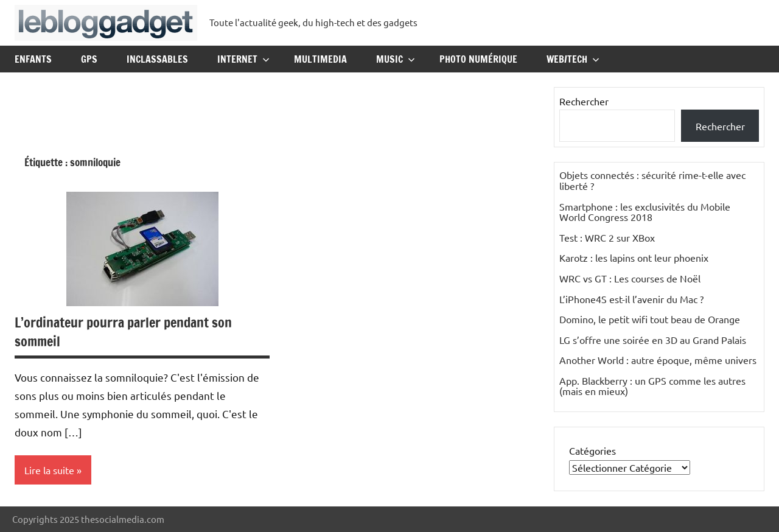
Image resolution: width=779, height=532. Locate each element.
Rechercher (584, 101)
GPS (89, 59)
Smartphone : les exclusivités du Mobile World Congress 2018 (645, 212)
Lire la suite (49, 470)
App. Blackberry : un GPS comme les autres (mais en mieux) (652, 386)
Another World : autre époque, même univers (658, 360)
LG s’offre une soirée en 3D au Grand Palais (653, 340)
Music (396, 59)
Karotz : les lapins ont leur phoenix (634, 257)
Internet (243, 59)
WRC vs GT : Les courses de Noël (630, 278)
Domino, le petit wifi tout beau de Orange (650, 319)
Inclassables (157, 59)
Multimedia (320, 59)
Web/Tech (573, 59)
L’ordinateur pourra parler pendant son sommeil (123, 332)
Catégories (592, 450)
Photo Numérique (478, 59)
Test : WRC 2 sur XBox (607, 237)
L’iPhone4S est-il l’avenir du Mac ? (631, 299)
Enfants (33, 59)
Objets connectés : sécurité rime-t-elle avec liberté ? (652, 180)
